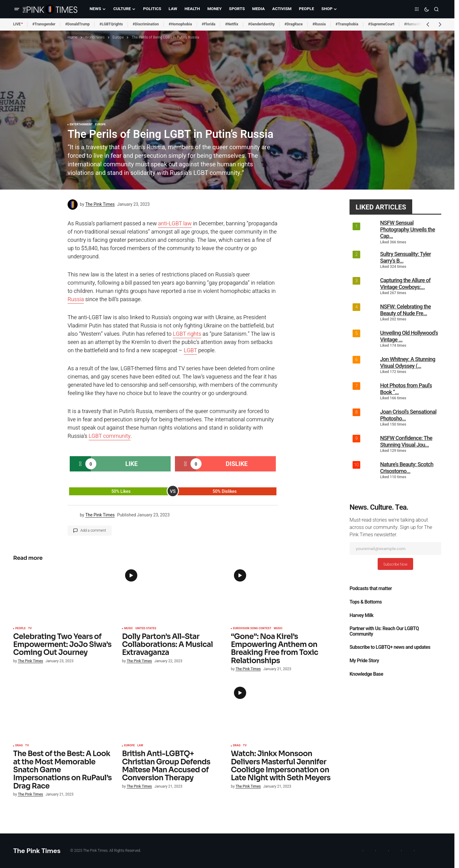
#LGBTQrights (111, 24)
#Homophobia (180, 24)
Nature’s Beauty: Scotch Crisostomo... (407, 468)
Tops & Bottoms (366, 602)
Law (140, 746)
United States (146, 629)
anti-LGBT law (175, 224)
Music (129, 629)
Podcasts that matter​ (371, 589)
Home (72, 37)
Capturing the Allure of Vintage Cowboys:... (405, 284)
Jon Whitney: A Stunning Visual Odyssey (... (408, 362)
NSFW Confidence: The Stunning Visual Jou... (406, 441)
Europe (118, 37)
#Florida (209, 24)
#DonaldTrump (77, 24)
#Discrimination (146, 24)
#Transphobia (347, 24)
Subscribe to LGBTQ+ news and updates (390, 647)
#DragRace (293, 24)
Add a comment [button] (93, 530)
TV (30, 629)
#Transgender (44, 24)
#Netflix (232, 24)
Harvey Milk (361, 615)
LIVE (17, 24)
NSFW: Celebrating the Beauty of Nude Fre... (405, 310)
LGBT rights (187, 334)
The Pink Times (37, 851)
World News (95, 37)
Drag (19, 746)
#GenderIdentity (261, 24)
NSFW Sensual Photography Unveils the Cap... (407, 229)
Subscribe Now (395, 564)
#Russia (319, 24)
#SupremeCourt (381, 24)
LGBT (190, 351)
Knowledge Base (366, 674)
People (20, 629)
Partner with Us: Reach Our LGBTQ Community (384, 631)
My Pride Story (364, 661)
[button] (17, 9)
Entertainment (81, 125)
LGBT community (110, 436)
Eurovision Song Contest (252, 629)
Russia (76, 299)
